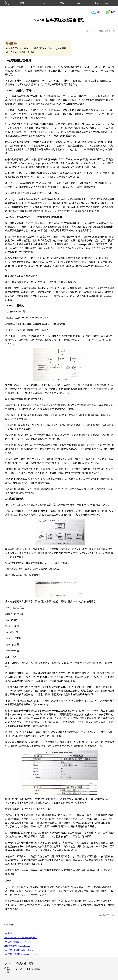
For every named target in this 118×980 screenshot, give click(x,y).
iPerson (42, 3)
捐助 (113, 12)
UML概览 (8, 933)
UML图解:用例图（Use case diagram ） (21, 938)
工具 (77, 3)
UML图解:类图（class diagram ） (18, 946)
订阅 (99, 12)
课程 (62, 3)
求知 (22, 3)
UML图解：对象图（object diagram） (20, 950)
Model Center (102, 3)
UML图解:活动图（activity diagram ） (20, 942)
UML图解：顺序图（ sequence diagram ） (22, 954)
